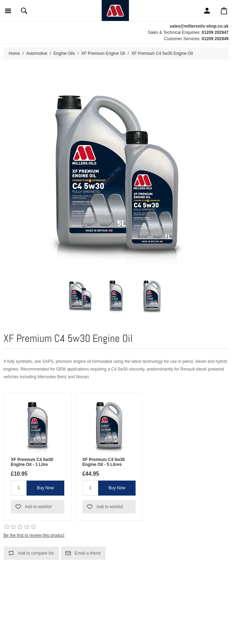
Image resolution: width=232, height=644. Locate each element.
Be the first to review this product (34, 535)
